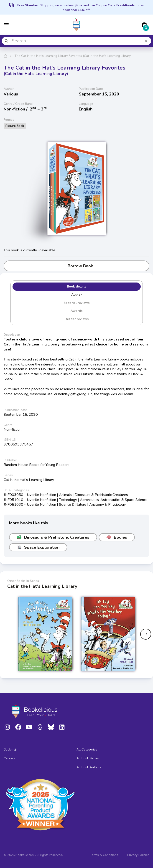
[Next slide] (146, 634)
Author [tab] (77, 295)
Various (11, 94)
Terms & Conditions (104, 855)
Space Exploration (38, 547)
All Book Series (88, 758)
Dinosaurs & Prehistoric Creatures (53, 537)
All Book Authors (89, 767)
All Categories (87, 749)
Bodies (117, 537)
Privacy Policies (138, 855)
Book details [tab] (77, 286)
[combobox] (76, 41)
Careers (9, 758)
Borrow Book (77, 266)
